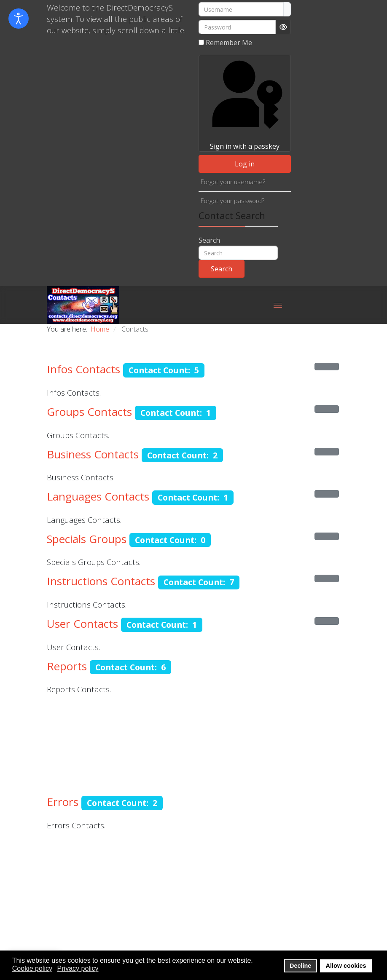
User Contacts (82, 624)
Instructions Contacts (101, 581)
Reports (67, 666)
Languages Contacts (98, 496)
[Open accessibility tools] (19, 19)
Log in (245, 164)
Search (209, 240)
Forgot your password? (232, 201)
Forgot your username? (233, 182)
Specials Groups (87, 539)
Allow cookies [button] (346, 966)
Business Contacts (93, 454)
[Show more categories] (327, 367)
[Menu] (278, 305)
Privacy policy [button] (78, 968)
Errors (63, 802)
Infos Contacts (83, 369)
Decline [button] (300, 966)
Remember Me (229, 43)
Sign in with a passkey (245, 103)
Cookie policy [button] (32, 968)
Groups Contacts (89, 412)
